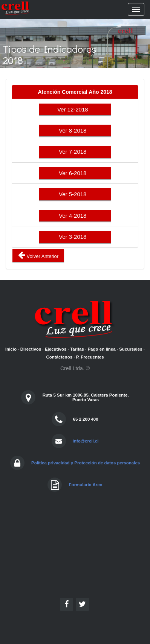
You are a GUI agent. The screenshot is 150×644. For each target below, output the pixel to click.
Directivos (31, 349)
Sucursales (131, 349)
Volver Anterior (38, 255)
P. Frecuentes (90, 357)
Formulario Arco (86, 485)
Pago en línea (101, 349)
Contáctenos (59, 357)
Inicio (11, 349)
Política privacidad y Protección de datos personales (86, 463)
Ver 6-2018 (75, 173)
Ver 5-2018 (75, 194)
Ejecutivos (56, 349)
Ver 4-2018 (75, 216)
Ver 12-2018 (75, 109)
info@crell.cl (86, 441)
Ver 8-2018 (75, 130)
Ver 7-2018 (75, 152)
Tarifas (77, 349)
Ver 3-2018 (75, 237)
